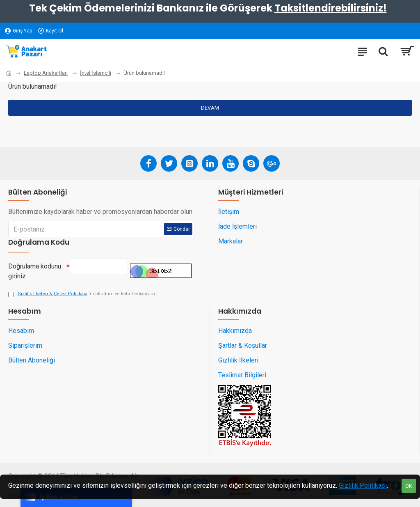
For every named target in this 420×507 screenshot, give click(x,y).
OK (409, 486)
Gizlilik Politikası (363, 485)
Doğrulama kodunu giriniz (35, 271)
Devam (210, 108)
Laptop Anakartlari (46, 73)
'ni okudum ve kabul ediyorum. (82, 294)
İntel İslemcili (96, 73)
